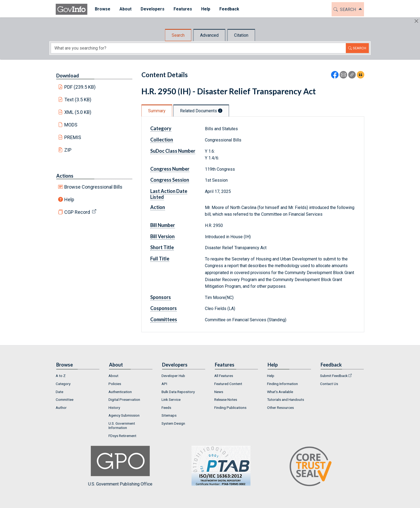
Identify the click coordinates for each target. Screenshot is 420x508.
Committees (164, 319)
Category (161, 128)
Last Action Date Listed (169, 194)
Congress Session (170, 180)
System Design (173, 423)
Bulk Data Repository (178, 392)
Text (78, 100)
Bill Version (162, 236)
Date (59, 392)
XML (78, 112)
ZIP (68, 150)
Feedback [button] (226, 9)
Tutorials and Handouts (286, 399)
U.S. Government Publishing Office (218, 466)
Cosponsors (164, 308)
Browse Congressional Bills (93, 187)
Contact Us (329, 384)
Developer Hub (173, 376)
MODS (71, 125)
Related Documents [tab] (201, 111)
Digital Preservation (124, 399)
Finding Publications (230, 408)
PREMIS (73, 137)
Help (69, 199)
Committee (65, 399)
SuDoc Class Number (173, 151)
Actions (65, 176)
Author (61, 408)
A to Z (61, 376)
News (219, 392)
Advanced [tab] (209, 35)
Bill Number (163, 225)
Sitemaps (169, 415)
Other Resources (280, 408)
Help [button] (203, 9)
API (164, 384)
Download (68, 76)
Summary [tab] (157, 111)
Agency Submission (124, 415)
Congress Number (170, 169)
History (114, 408)
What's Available (280, 392)
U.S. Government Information (122, 425)
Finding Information (282, 384)
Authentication (120, 392)
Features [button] (180, 9)
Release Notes (226, 399)
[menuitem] (100, 9)
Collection (162, 140)
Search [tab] (178, 35)
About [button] (123, 9)
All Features (224, 376)
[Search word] (198, 48)
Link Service (171, 399)
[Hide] (416, 21)
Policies (115, 384)
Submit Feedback (334, 376)
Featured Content (228, 384)
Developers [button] (150, 9)
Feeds (166, 408)
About (113, 376)
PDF (80, 87)
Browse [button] (100, 9)
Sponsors (161, 297)
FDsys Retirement (122, 436)
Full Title (160, 259)
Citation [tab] (241, 35)
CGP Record (77, 212)
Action (158, 207)
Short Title (162, 247)
